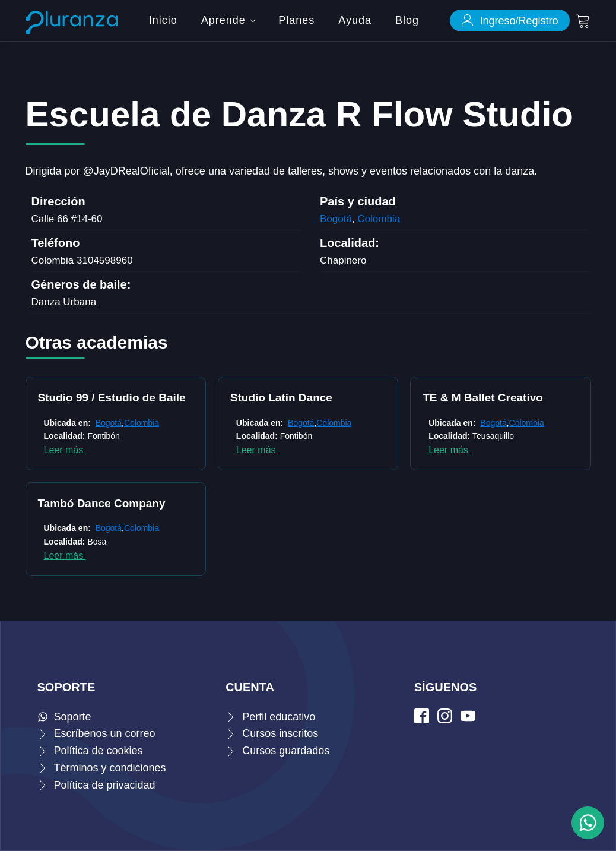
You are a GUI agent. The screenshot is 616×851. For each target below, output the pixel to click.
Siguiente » (455, 529)
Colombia (379, 219)
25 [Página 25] (420, 529)
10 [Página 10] (325, 529)
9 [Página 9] (313, 529)
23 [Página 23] (396, 529)
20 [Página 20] (360, 529)
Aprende (223, 20)
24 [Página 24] (408, 529)
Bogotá (336, 219)
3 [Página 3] (242, 529)
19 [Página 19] (348, 529)
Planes (296, 20)
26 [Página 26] (431, 529)
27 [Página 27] (443, 529)
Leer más (65, 450)
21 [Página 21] (372, 529)
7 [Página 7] (289, 529)
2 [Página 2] (230, 529)
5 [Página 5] (265, 529)
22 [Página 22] (384, 529)
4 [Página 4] (253, 529)
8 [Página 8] (301, 529)
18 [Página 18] (336, 529)
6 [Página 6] (277, 529)
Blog (407, 20)
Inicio (163, 20)
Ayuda (355, 20)
